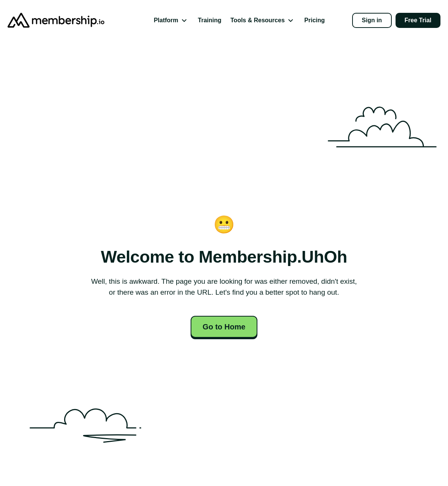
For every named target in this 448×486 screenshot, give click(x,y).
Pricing (314, 20)
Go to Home (224, 327)
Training (209, 20)
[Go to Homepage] (45, 20)
